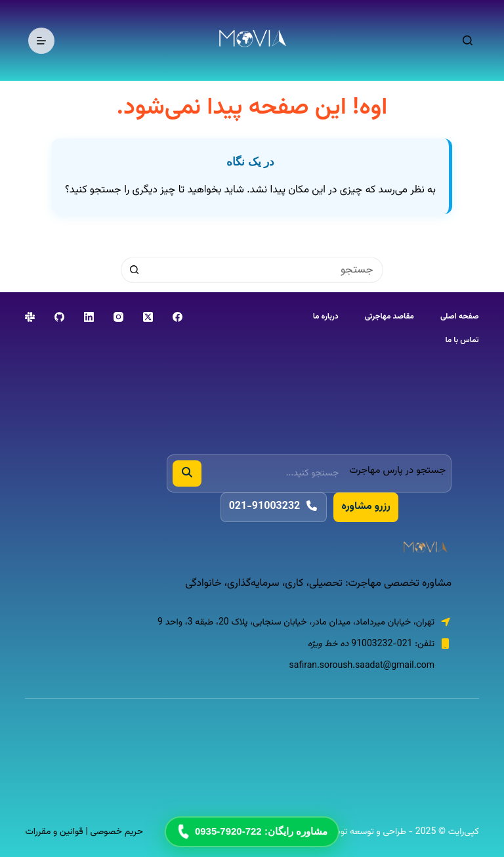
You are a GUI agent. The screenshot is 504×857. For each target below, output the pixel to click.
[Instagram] (118, 317)
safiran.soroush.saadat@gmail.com (362, 666)
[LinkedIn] (89, 317)
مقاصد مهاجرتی (389, 317)
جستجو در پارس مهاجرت (397, 471)
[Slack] (30, 317)
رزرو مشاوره (366, 507)
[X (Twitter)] (148, 317)
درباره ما (326, 317)
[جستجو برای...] (265, 270)
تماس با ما (462, 341)
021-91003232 (274, 507)
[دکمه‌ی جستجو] (134, 270)
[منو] (41, 41)
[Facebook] (178, 317)
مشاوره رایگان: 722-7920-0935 (251, 832)
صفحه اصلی (460, 317)
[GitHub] (59, 317)
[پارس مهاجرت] (309, 548)
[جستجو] (468, 40)
